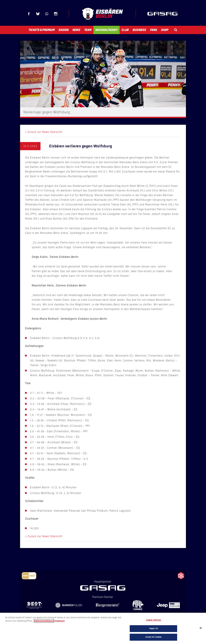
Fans (154, 30)
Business (139, 30)
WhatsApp (47, 14)
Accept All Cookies (153, 637)
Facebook (29, 14)
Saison (64, 30)
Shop (165, 30)
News (76, 30)
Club (125, 30)
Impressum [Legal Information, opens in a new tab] (60, 621)
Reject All (154, 629)
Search (176, 30)
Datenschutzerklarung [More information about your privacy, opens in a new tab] (44, 621)
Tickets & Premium (42, 30)
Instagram (56, 14)
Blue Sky (38, 14)
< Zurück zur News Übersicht (44, 132)
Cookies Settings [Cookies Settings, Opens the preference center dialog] (154, 620)
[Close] (201, 628)
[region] (103, 628)
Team (88, 30)
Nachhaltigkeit (106, 30)
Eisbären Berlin (102, 14)
